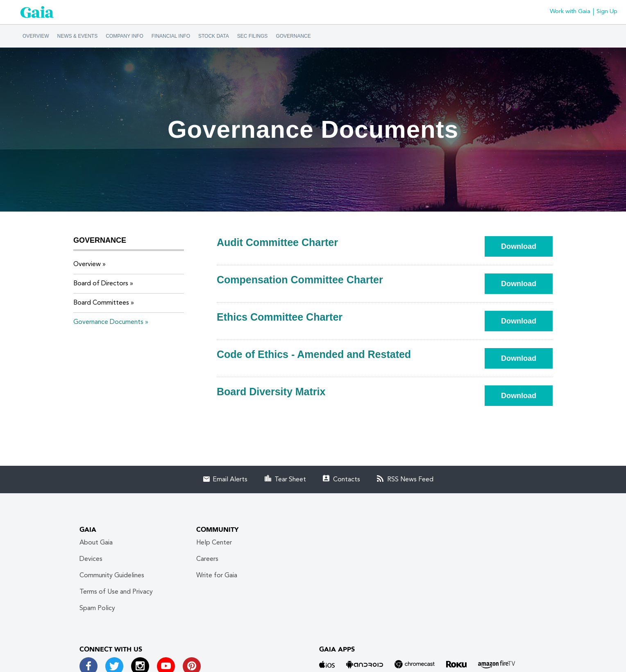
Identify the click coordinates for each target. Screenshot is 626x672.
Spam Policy (97, 608)
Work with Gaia (570, 12)
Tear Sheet (290, 480)
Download (527, 246)
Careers (207, 559)
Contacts (347, 480)
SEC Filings (253, 36)
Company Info (125, 36)
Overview (36, 36)
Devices (91, 559)
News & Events (78, 36)
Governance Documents (108, 322)
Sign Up (607, 12)
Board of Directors (101, 284)
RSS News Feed (410, 480)
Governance (293, 36)
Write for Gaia (217, 576)
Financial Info (171, 36)
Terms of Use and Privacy (116, 592)
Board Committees (101, 303)
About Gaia (96, 543)
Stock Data (214, 36)
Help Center (214, 543)
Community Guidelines (112, 576)
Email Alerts (230, 480)
